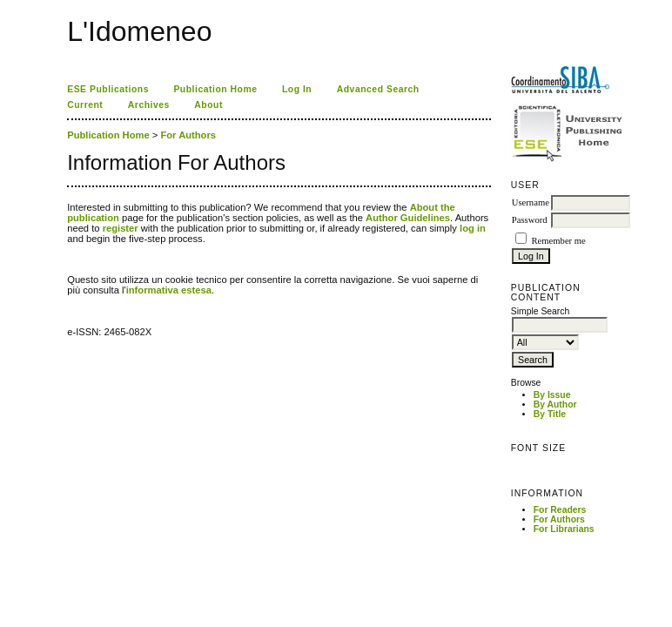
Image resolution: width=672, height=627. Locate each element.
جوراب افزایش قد (114, 192)
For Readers (560, 510)
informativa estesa (169, 290)
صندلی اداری (103, 192)
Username (531, 202)
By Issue (552, 395)
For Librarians (564, 529)
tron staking (70, 192)
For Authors (559, 519)
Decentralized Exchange (125, 192)
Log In (297, 89)
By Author (555, 405)
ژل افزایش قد (119, 192)
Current (85, 105)
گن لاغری (99, 192)
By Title (550, 414)
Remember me (558, 241)
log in (473, 228)
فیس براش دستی (92, 192)
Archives (149, 105)
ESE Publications (108, 89)
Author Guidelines (408, 218)
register (121, 228)
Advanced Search (378, 89)
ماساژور (96, 192)
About (208, 105)
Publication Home (215, 89)
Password (530, 220)
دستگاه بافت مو (108, 192)
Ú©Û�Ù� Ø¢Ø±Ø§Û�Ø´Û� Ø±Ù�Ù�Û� (81, 192)
